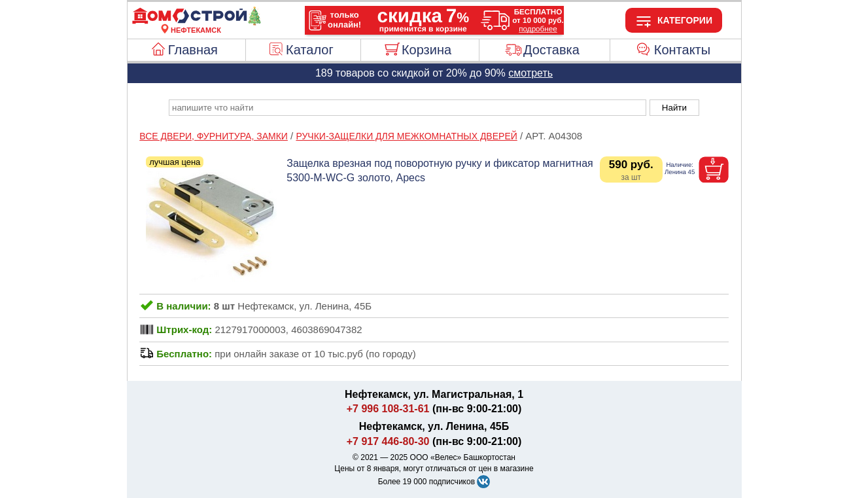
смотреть (530, 73)
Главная (193, 50)
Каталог (310, 50)
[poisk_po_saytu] (408, 108)
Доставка (551, 50)
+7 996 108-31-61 (388, 409)
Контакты (682, 50)
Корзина (426, 50)
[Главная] (196, 22)
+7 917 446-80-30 (388, 441)
